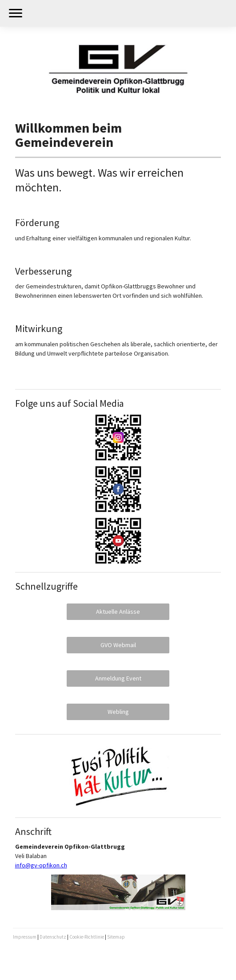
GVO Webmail (118, 645)
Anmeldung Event (118, 678)
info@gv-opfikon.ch (41, 865)
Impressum (25, 937)
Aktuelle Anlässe (118, 611)
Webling (118, 712)
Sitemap (116, 937)
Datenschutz (53, 937)
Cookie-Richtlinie (87, 937)
